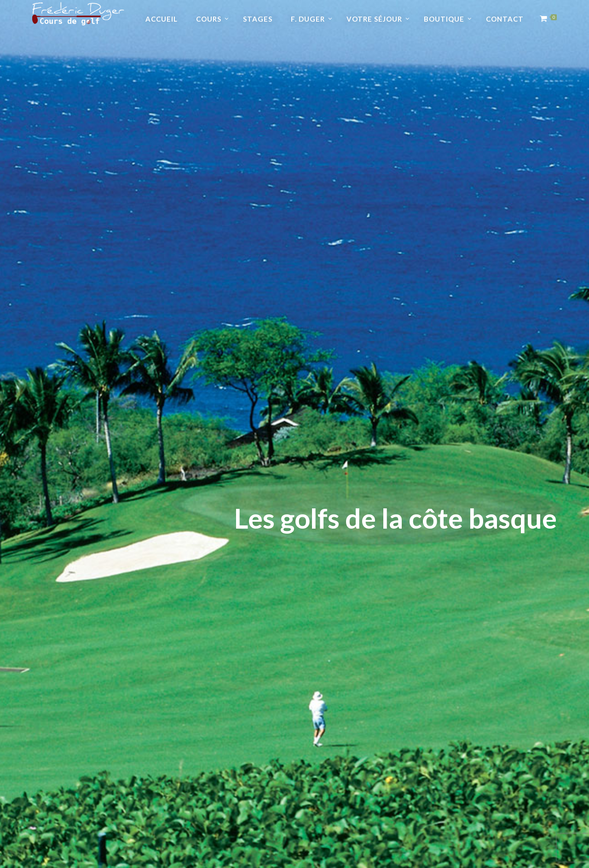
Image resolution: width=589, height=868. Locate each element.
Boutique (444, 19)
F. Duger (308, 19)
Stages (258, 19)
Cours (209, 19)
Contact (505, 19)
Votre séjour (374, 19)
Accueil (162, 19)
